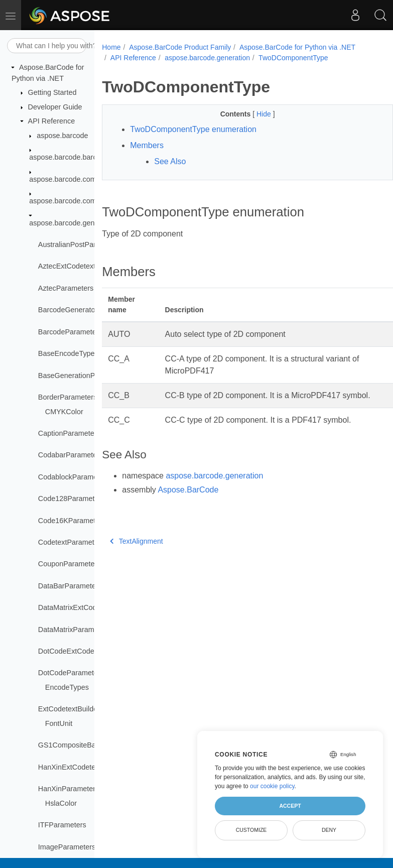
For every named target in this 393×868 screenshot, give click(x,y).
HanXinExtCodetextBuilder (81, 767)
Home (111, 47)
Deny (329, 830)
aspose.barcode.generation (73, 223)
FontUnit (59, 723)
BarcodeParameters (70, 332)
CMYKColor (64, 412)
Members (147, 145)
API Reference (52, 121)
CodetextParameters (71, 542)
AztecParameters (66, 288)
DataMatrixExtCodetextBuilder (87, 607)
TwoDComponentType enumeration (193, 129)
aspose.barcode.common (70, 179)
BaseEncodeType (67, 353)
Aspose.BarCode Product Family (180, 47)
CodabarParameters (71, 455)
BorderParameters (68, 397)
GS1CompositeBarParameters (87, 745)
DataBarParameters (70, 586)
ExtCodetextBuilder (69, 709)
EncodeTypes (67, 687)
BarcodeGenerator (68, 310)
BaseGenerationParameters (83, 376)
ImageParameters (67, 847)
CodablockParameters (74, 477)
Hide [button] (265, 114)
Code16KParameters (72, 521)
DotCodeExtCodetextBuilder (83, 651)
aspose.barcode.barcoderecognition (87, 157)
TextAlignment (136, 541)
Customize (251, 830)
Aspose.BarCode (188, 490)
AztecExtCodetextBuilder (78, 266)
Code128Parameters (72, 499)
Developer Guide (55, 107)
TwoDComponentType (293, 58)
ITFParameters (62, 825)
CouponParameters (70, 564)
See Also (170, 161)
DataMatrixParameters (74, 630)
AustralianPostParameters (80, 244)
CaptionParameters (69, 433)
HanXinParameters (69, 789)
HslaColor (61, 803)
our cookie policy (272, 786)
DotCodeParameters (71, 673)
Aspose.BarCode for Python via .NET (297, 47)
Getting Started (52, 92)
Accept (290, 806)
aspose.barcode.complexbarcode (82, 201)
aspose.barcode (62, 136)
